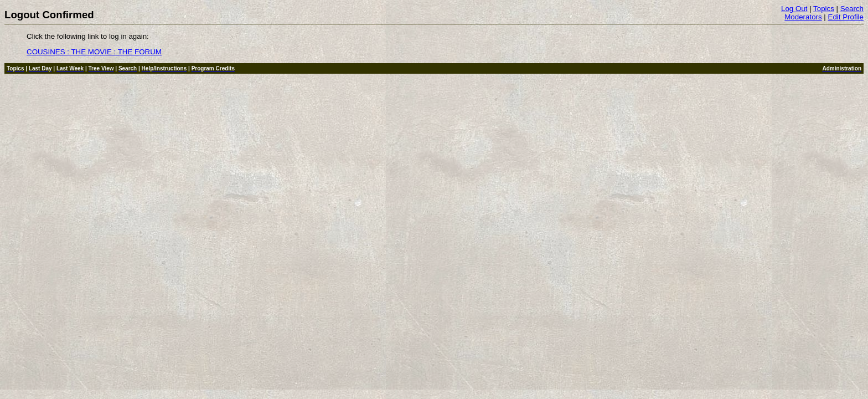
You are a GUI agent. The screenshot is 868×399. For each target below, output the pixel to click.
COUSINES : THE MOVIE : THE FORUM (94, 52)
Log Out (794, 9)
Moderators (803, 17)
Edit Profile (846, 17)
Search (852, 9)
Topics (824, 9)
